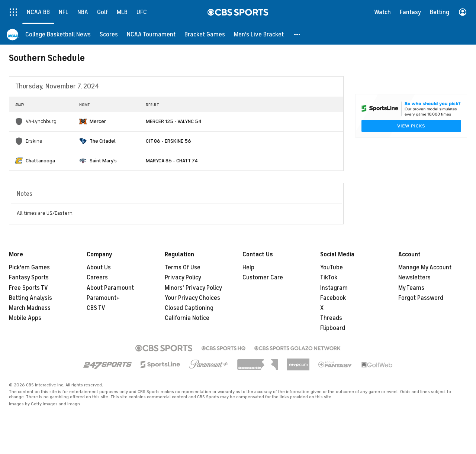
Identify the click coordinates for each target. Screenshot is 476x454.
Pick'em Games (29, 267)
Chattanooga (40, 161)
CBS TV (96, 308)
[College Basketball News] (58, 34)
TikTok (329, 278)
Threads (331, 318)
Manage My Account (425, 267)
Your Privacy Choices (192, 298)
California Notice (187, 318)
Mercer (98, 121)
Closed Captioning (189, 308)
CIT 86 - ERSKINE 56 (168, 141)
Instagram (334, 288)
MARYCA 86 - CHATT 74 (172, 161)
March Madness (30, 308)
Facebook (333, 298)
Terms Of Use (183, 267)
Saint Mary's (103, 161)
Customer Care (263, 278)
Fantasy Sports (29, 278)
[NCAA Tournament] (151, 34)
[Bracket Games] (205, 34)
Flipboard (333, 328)
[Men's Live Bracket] (259, 34)
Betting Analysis (30, 298)
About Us (99, 267)
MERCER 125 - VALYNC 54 (174, 121)
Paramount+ (103, 298)
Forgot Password (421, 298)
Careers (97, 278)
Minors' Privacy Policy (193, 288)
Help (248, 267)
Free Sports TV (28, 288)
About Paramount (110, 288)
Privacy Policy (183, 278)
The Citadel (103, 141)
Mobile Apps (25, 318)
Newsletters (414, 278)
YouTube (332, 267)
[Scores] (109, 34)
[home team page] (83, 121)
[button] (297, 34)
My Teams (411, 288)
